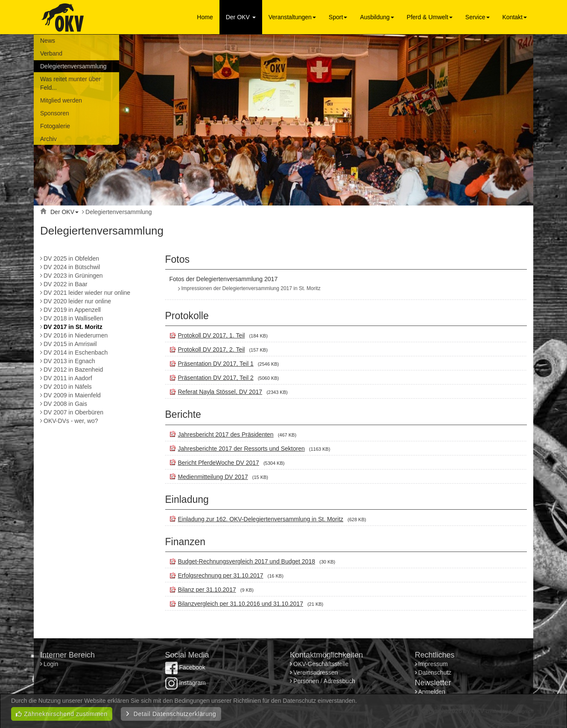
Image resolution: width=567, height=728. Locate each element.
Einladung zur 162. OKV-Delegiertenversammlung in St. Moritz (261, 519)
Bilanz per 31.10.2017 (207, 590)
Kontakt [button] (515, 17)
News (48, 41)
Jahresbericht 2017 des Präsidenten (226, 434)
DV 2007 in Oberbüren (73, 412)
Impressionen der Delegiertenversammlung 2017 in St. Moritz (251, 288)
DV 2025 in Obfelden (71, 258)
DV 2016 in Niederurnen (76, 335)
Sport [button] (338, 17)
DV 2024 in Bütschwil (72, 267)
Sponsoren (55, 113)
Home (205, 17)
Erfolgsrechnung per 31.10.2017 (221, 575)
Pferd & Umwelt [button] (430, 17)
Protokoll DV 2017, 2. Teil (212, 349)
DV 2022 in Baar (66, 284)
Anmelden (432, 692)
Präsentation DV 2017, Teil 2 (216, 378)
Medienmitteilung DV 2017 (213, 477)
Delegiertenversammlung (73, 66)
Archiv (48, 139)
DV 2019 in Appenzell (72, 310)
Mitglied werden (61, 100)
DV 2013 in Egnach (69, 361)
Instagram (186, 683)
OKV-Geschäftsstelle (321, 664)
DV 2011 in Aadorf (68, 378)
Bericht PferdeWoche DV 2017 (219, 463)
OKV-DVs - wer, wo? (71, 421)
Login (52, 664)
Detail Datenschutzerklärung (171, 714)
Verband (51, 53)
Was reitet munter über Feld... (70, 83)
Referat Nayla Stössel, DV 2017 (220, 392)
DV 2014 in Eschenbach (76, 352)
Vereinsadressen (316, 672)
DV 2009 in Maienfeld (72, 395)
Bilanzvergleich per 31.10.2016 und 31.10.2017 (241, 604)
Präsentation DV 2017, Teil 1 (216, 364)
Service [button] (478, 17)
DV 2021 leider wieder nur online (87, 293)
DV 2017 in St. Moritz (73, 327)
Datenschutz (435, 672)
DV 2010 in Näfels (68, 387)
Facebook (185, 667)
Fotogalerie (55, 126)
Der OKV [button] (241, 17)
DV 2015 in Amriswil (70, 344)
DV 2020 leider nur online (77, 301)
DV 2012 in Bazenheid (73, 370)
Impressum (433, 664)
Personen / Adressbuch (324, 681)
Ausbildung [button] (377, 17)
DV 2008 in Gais (65, 404)
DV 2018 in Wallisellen (73, 318)
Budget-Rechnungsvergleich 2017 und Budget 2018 (247, 561)
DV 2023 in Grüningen (73, 276)
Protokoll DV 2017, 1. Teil (212, 335)
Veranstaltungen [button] (292, 17)
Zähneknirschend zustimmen (62, 714)
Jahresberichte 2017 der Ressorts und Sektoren (241, 449)
